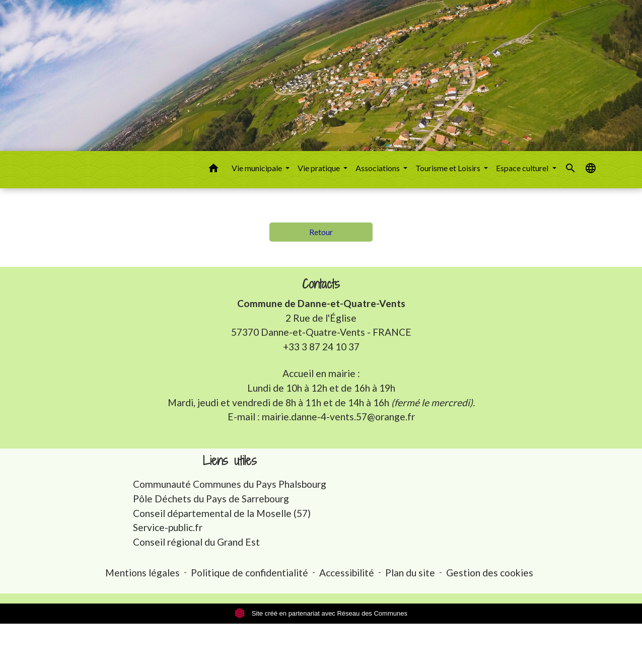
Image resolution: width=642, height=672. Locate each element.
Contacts (321, 284)
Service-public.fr (168, 527)
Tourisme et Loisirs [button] (449, 168)
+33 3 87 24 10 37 (321, 347)
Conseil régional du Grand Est (196, 542)
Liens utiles (230, 461)
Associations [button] (378, 168)
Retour (321, 232)
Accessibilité (347, 573)
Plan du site (410, 573)
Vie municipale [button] (258, 168)
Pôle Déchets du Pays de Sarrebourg (211, 499)
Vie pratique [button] (319, 168)
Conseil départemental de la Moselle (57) (222, 513)
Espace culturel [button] (523, 168)
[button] (213, 170)
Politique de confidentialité (249, 573)
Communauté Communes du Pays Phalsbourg (230, 484)
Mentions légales (142, 573)
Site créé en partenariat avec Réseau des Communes (321, 613)
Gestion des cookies (490, 573)
